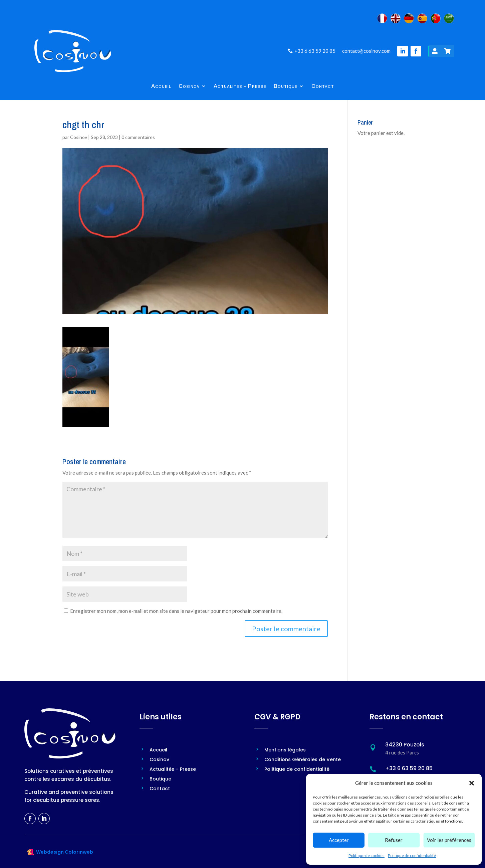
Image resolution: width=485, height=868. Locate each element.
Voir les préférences (449, 840)
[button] (472, 783)
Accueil (161, 86)
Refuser (394, 840)
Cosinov (189, 86)
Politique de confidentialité (412, 855)
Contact (323, 86)
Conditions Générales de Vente (303, 760)
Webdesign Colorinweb (65, 852)
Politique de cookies (367, 855)
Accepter (339, 840)
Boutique (286, 86)
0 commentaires (138, 137)
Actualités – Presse (240, 86)
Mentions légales (285, 750)
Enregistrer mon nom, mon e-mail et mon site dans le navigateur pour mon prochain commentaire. (176, 611)
